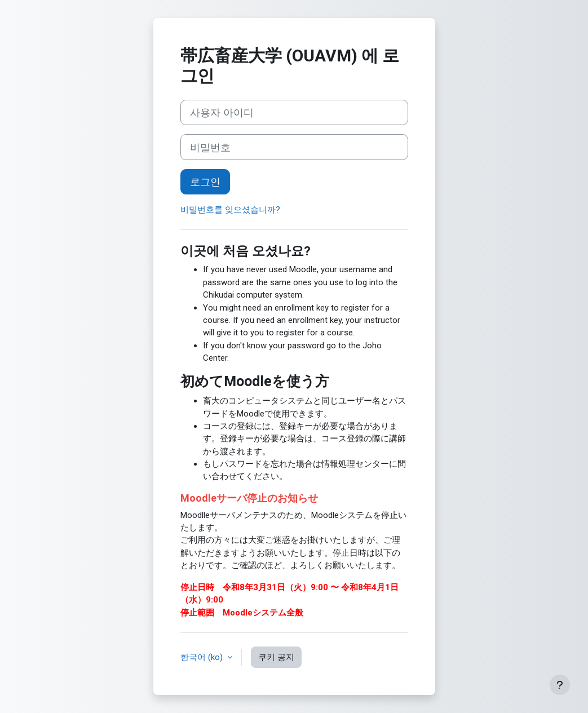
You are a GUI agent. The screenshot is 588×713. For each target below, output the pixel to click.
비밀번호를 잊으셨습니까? (230, 210)
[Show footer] (560, 685)
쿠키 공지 (276, 657)
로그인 (205, 182)
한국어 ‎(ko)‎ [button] (203, 657)
